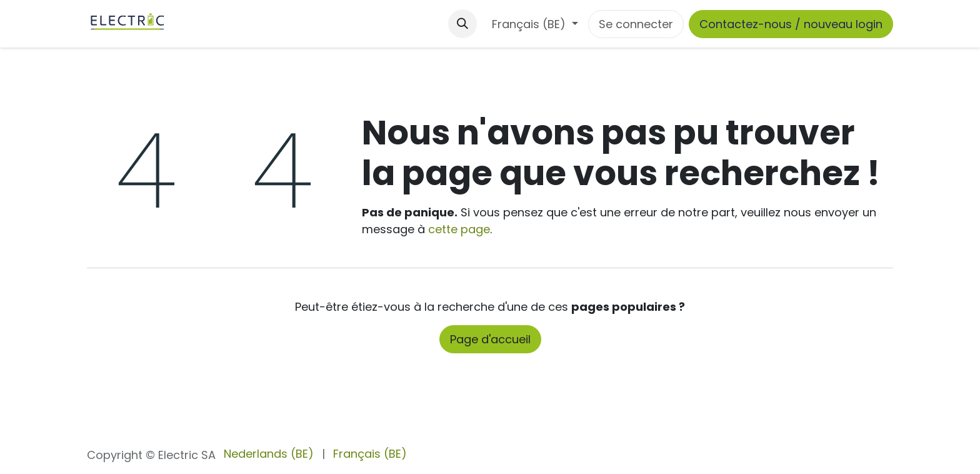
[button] (462, 24)
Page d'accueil (490, 339)
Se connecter (636, 24)
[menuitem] (269, 454)
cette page (459, 229)
